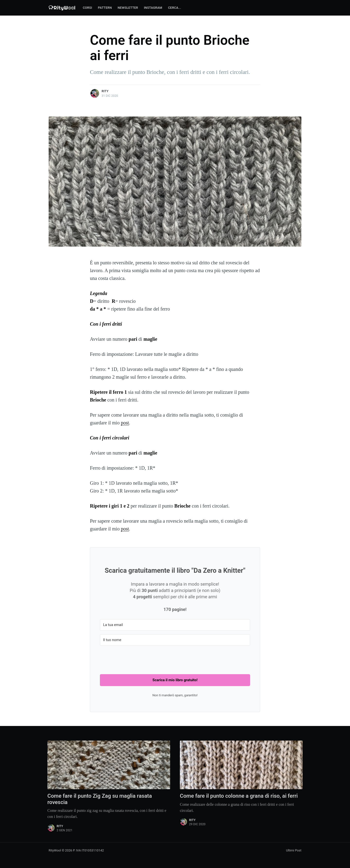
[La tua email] (175, 625)
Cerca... (175, 8)
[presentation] (137, 659)
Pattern (105, 8)
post (125, 423)
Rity (105, 91)
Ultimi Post (294, 850)
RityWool (55, 850)
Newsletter (128, 8)
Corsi (87, 8)
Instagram (153, 8)
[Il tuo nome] (175, 640)
